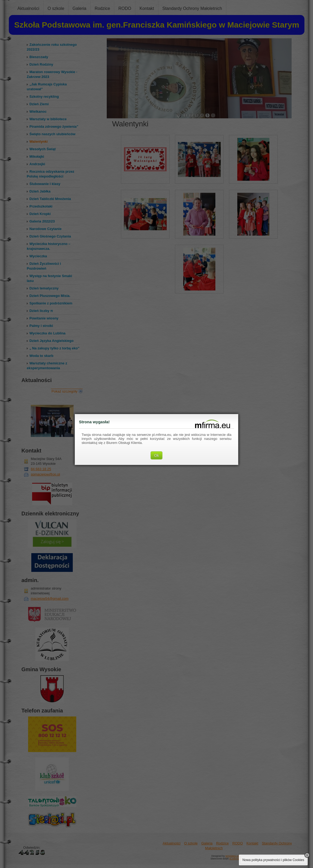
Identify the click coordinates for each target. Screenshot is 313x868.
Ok (156, 455)
